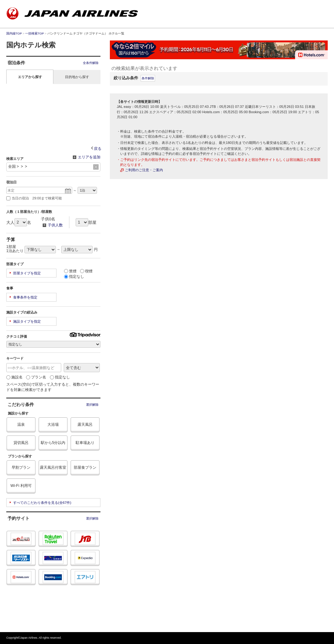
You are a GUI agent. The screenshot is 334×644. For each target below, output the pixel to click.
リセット (96, 167)
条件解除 (148, 78)
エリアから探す (30, 77)
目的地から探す (77, 77)
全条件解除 (91, 63)
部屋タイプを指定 (27, 273)
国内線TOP (14, 33)
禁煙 (70, 271)
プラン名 (36, 377)
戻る (98, 149)
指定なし (74, 277)
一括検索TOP (34, 33)
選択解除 (92, 405)
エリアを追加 (87, 157)
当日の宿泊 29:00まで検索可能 (34, 198)
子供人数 (52, 226)
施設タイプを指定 (27, 321)
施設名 (14, 377)
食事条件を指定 (25, 297)
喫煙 (86, 271)
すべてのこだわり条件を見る (42, 503)
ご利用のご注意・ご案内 (144, 170)
